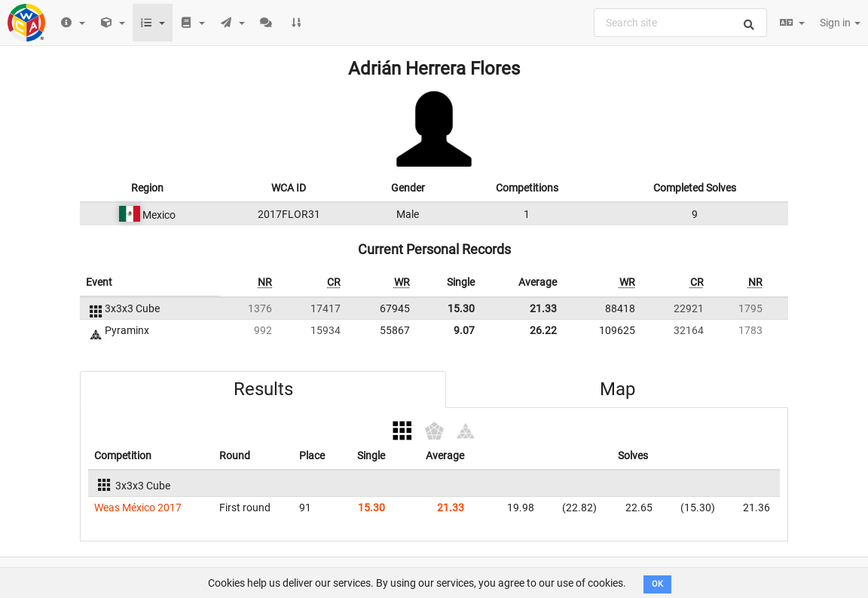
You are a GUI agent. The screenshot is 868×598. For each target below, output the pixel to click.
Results (263, 389)
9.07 (464, 330)
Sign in (840, 23)
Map (617, 389)
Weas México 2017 (138, 508)
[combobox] (680, 23)
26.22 (543, 330)
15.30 (461, 308)
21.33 (543, 308)
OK (657, 584)
